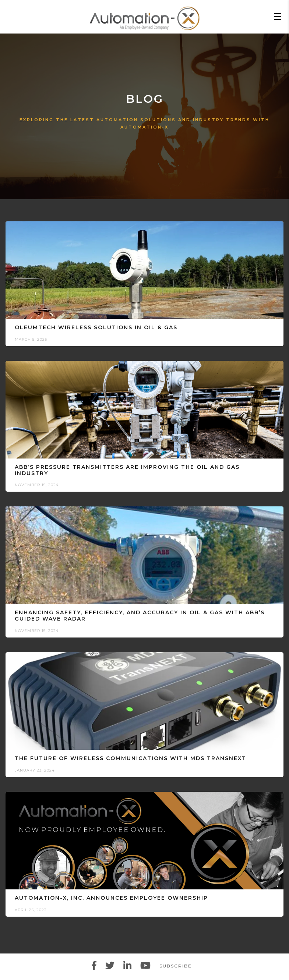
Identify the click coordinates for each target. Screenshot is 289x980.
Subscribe (176, 966)
